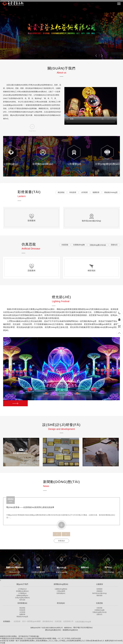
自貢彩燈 (17, 621)
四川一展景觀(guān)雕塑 (31, 621)
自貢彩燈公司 (68, 621)
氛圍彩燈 (22, 614)
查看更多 (61, 541)
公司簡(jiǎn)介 (22, 589)
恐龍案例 (99, 591)
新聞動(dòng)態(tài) (61, 584)
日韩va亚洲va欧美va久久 (95, 641)
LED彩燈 (22, 612)
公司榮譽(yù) (22, 593)
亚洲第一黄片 (14, 641)
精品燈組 (22, 608)
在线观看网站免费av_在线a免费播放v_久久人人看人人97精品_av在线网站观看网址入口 (52, 641)
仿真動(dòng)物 (100, 610)
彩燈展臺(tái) (22, 603)
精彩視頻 (99, 595)
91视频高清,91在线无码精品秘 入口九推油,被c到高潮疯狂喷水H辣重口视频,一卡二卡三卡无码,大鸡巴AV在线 (40, 638)
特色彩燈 (22, 610)
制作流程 (22, 600)
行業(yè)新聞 (61, 591)
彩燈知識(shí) (61, 593)
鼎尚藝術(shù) (48, 621)
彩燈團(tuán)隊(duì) (22, 591)
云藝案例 (99, 584)
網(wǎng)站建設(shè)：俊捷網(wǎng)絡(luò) (61, 630)
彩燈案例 (99, 589)
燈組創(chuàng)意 (22, 617)
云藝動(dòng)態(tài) (61, 589)
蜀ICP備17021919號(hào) (83, 628)
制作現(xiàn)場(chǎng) (100, 593)
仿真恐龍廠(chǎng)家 (83, 622)
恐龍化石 (99, 614)
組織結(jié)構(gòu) (22, 595)
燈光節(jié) (61, 603)
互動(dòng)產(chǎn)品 (100, 612)
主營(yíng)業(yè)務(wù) (22, 598)
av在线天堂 (4, 641)
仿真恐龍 (99, 603)
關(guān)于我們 (22, 584)
